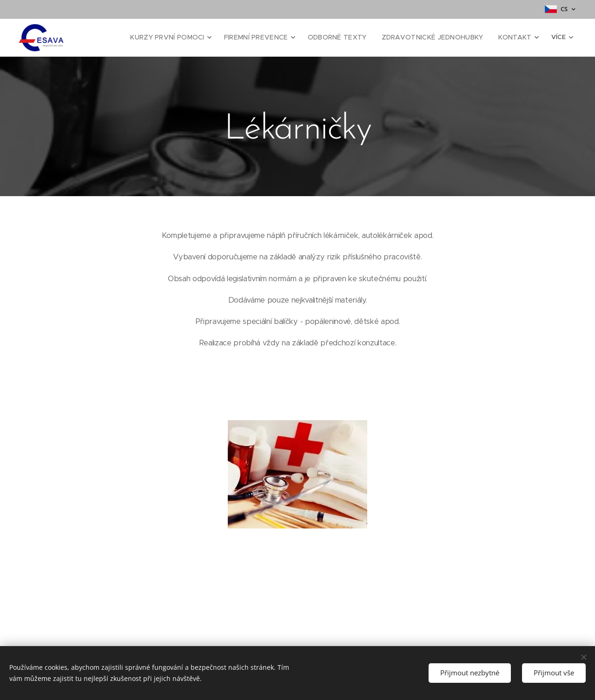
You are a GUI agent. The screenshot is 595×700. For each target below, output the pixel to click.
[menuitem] (179, 38)
